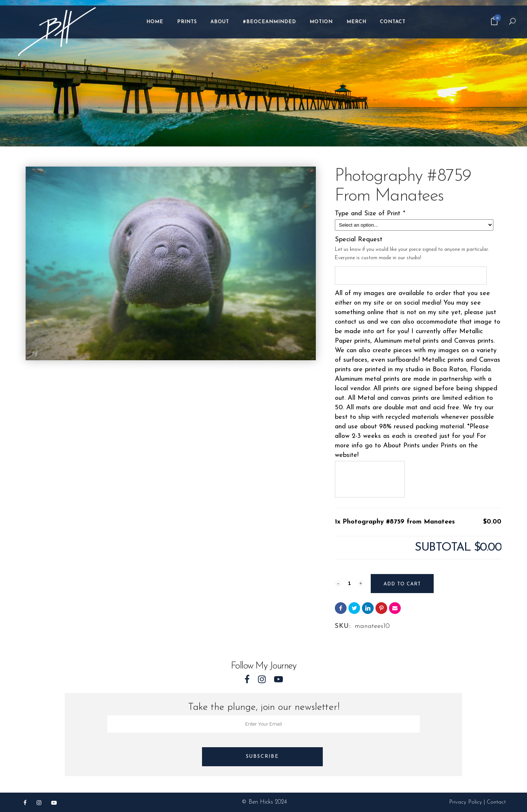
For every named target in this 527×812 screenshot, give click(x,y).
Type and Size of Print (371, 214)
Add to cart (402, 584)
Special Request (359, 240)
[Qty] (349, 583)
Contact (496, 802)
